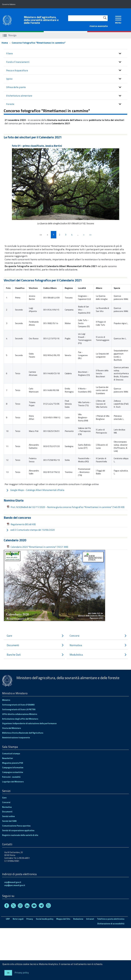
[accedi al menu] (118, 20)
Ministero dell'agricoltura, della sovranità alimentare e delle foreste (41, 20)
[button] (120, 54)
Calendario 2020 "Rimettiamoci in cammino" (37, 547)
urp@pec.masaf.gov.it (15, 885)
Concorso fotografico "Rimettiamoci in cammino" (39, 43)
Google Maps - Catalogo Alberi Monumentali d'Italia (35, 490)
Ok (8, 973)
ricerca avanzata (99, 26)
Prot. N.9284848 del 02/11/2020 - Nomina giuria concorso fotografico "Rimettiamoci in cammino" (66, 507)
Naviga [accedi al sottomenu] (10, 35)
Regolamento (21, 524)
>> (90, 235)
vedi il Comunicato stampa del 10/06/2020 (30, 530)
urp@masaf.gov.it (13, 882)
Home (5, 43)
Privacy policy (22, 972)
